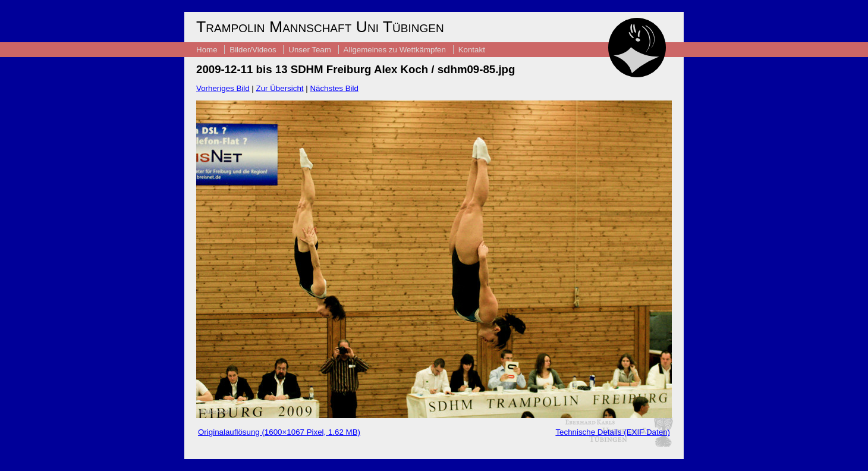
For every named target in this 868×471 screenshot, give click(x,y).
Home (207, 50)
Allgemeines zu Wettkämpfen (395, 50)
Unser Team (310, 50)
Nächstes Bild (334, 88)
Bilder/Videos (253, 50)
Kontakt (472, 50)
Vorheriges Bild (223, 88)
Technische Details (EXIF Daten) (613, 432)
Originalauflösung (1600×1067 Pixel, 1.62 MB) (279, 432)
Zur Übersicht (280, 88)
